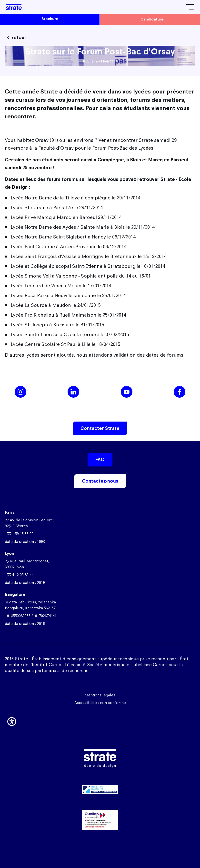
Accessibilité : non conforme (100, 703)
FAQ (100, 460)
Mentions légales (100, 695)
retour (19, 37)
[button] (12, 721)
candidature (152, 19)
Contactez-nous (100, 481)
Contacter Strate (100, 428)
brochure (50, 19)
